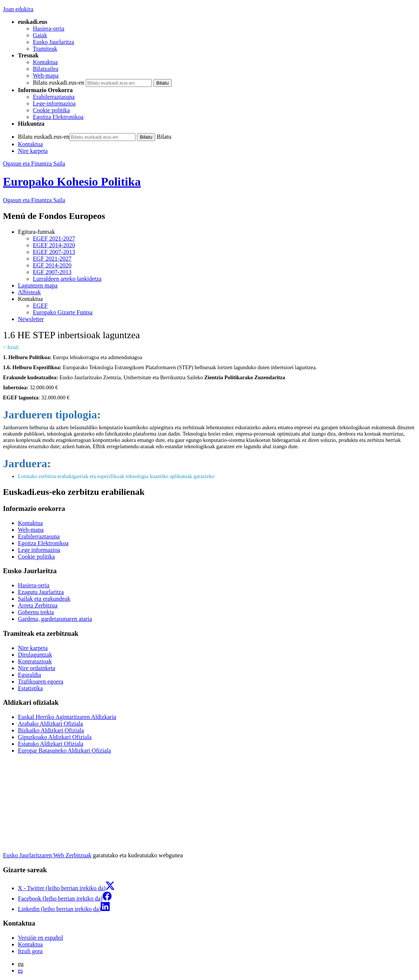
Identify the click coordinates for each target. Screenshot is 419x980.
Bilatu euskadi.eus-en (59, 83)
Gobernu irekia (36, 612)
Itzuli (13, 347)
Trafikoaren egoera (41, 681)
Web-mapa (46, 76)
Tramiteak (45, 49)
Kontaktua (45, 62)
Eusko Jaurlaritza (54, 42)
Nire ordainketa (37, 668)
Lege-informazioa (54, 103)
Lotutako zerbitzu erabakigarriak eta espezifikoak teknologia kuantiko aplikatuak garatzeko (116, 476)
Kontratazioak (35, 661)
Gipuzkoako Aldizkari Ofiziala (55, 737)
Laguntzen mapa (38, 285)
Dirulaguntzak (35, 655)
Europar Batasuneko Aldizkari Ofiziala (64, 750)
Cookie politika (51, 110)
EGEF (40, 306)
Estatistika (30, 688)
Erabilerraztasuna (54, 97)
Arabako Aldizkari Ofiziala (50, 724)
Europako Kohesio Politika (72, 182)
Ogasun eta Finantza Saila (34, 164)
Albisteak (29, 292)
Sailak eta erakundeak (44, 599)
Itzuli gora (30, 951)
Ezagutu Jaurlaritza (41, 592)
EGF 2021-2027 (52, 259)
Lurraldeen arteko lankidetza (67, 279)
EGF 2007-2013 (52, 272)
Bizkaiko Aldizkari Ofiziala (51, 730)
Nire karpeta (33, 151)
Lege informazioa (39, 550)
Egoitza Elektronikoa (58, 117)
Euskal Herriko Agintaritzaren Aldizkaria (67, 717)
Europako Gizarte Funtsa (63, 312)
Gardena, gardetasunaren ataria (55, 619)
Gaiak (40, 35)
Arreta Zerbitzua (38, 605)
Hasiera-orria (49, 29)
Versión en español (40, 938)
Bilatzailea (46, 69)
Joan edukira (18, 9)
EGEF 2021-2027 (54, 238)
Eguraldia (29, 675)
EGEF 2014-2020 (54, 245)
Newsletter (31, 319)
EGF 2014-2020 (52, 265)
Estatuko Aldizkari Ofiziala (51, 744)
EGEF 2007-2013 (54, 252)
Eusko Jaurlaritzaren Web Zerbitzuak (47, 855)
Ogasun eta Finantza (34, 200)
